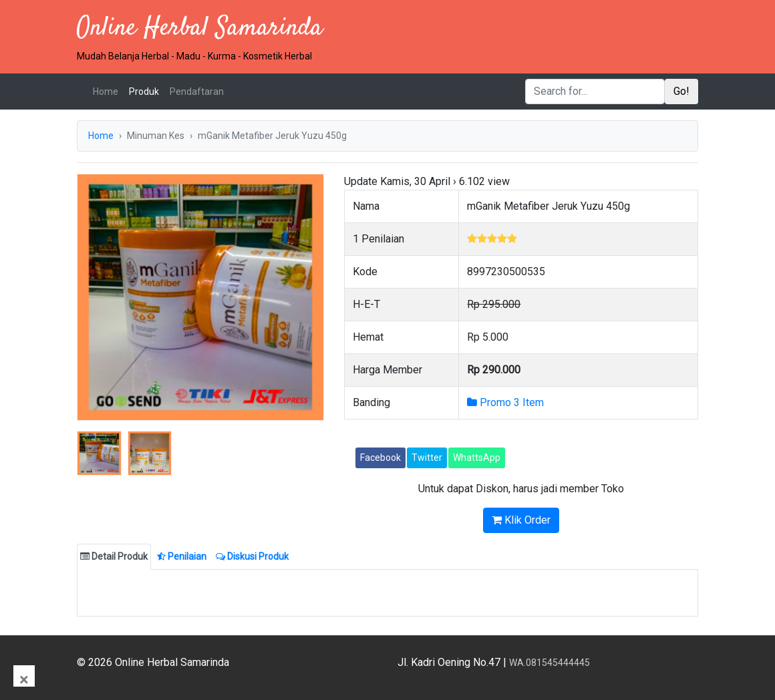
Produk (144, 92)
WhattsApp (477, 458)
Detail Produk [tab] (114, 556)
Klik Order (521, 520)
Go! (681, 91)
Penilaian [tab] (182, 556)
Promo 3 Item (505, 402)
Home (108, 91)
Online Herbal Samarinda (200, 28)
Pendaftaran (197, 92)
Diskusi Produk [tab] (252, 556)
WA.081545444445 (550, 663)
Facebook (380, 458)
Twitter (427, 458)
